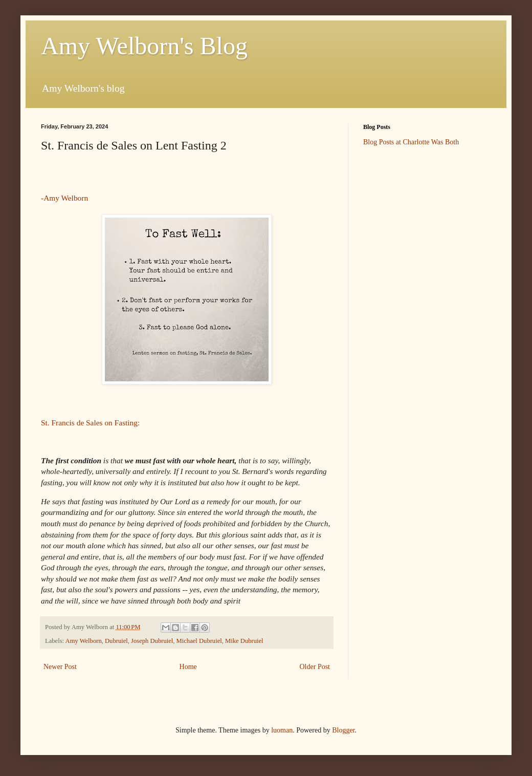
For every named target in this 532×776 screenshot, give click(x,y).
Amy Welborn (84, 641)
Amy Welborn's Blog (144, 46)
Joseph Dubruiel (152, 641)
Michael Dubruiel (199, 641)
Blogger (343, 730)
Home (188, 667)
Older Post (315, 667)
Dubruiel (116, 641)
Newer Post (60, 667)
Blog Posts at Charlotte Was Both (411, 142)
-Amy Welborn (64, 198)
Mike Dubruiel (244, 641)
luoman (282, 730)
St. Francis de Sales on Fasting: (90, 423)
